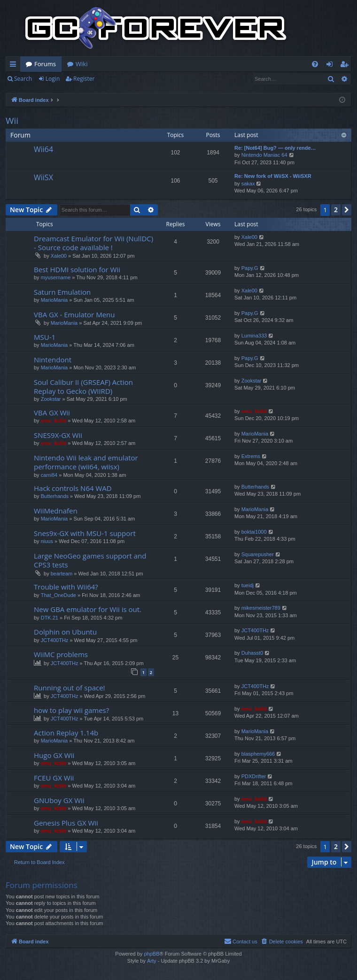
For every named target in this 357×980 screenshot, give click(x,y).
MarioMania (54, 300)
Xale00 (59, 256)
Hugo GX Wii (54, 755)
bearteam (62, 574)
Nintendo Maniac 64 (264, 155)
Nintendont (53, 360)
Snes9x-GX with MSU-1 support (85, 533)
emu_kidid (54, 421)
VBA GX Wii (52, 413)
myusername (56, 277)
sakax (248, 184)
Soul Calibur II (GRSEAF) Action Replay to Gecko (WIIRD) (83, 387)
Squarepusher (258, 554)
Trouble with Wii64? (66, 587)
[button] (347, 210)
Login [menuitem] (331, 66)
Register (84, 79)
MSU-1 (45, 337)
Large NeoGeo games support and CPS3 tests (90, 560)
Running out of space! (70, 688)
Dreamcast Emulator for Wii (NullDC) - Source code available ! (93, 243)
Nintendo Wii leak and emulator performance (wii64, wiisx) (86, 462)
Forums (45, 64)
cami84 (49, 475)
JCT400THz (55, 640)
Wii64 (43, 149)
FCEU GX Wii (54, 778)
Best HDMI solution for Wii (77, 269)
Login (53, 79)
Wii (12, 121)
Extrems (251, 456)
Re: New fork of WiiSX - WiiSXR (273, 176)
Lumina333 (254, 336)
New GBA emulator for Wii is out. (88, 609)
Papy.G (250, 268)
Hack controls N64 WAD (73, 488)
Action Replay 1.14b (66, 733)
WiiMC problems (61, 654)
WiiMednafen (56, 511)
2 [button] (336, 210)
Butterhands (55, 496)
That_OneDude (58, 595)
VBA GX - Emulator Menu (74, 314)
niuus (47, 541)
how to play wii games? (71, 710)
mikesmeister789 (261, 608)
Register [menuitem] (346, 66)
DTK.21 (50, 618)
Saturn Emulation (62, 292)
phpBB (151, 954)
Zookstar (51, 399)
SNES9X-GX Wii (58, 435)
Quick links (15, 66)
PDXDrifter (254, 776)
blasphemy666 (258, 754)
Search (23, 79)
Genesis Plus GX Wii (66, 823)
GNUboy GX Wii (59, 800)
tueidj (248, 585)
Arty (152, 961)
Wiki (81, 64)
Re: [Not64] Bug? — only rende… (275, 148)
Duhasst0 (252, 653)
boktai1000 (254, 532)
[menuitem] (315, 64)
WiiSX (43, 177)
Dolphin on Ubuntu (65, 632)
